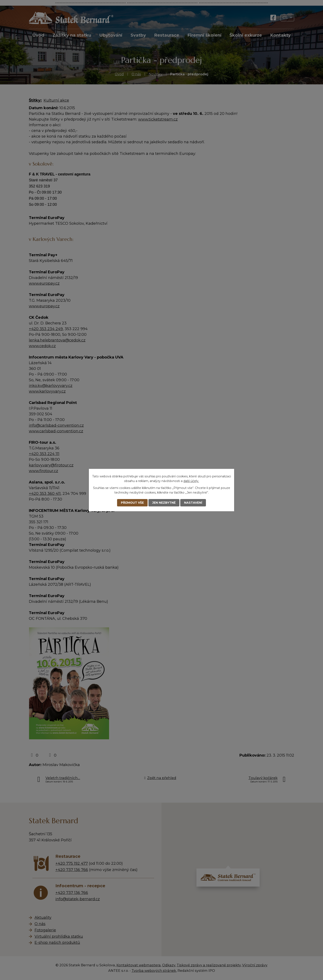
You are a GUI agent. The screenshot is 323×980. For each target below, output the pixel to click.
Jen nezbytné (164, 503)
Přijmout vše (132, 503)
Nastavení (193, 503)
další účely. (191, 481)
